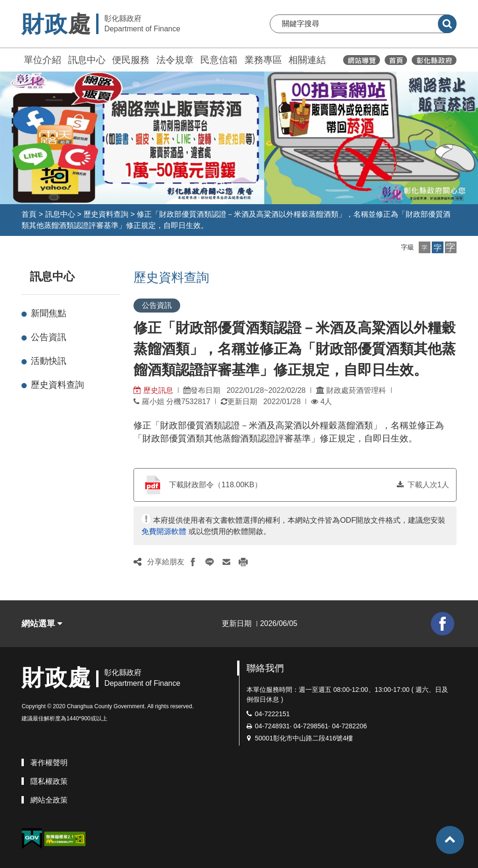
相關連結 (307, 60)
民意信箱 (219, 60)
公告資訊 (49, 337)
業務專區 (263, 60)
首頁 (29, 214)
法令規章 (175, 60)
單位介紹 (42, 60)
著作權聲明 (49, 763)
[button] (425, 247)
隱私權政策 (49, 781)
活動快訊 (49, 361)
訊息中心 (87, 60)
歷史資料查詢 (106, 214)
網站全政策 (49, 800)
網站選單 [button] (42, 624)
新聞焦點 (49, 313)
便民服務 (131, 60)
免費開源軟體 (164, 531)
